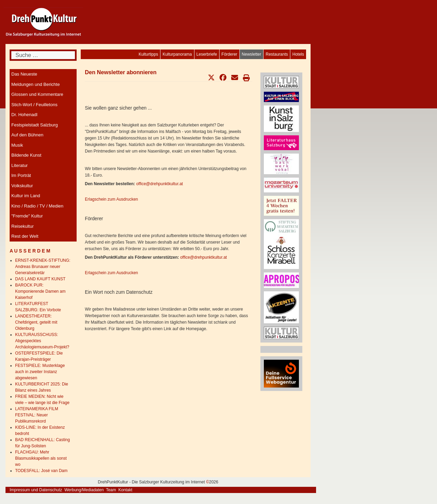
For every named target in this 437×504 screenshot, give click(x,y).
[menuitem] (298, 54)
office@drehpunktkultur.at (159, 184)
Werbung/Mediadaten (84, 490)
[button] (211, 78)
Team (111, 490)
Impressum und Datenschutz (36, 490)
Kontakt (125, 490)
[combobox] (43, 55)
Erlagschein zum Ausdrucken (111, 199)
